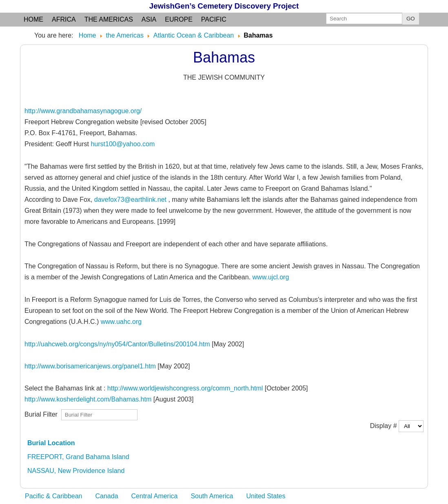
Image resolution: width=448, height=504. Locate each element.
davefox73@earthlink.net (130, 200)
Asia (149, 19)
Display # (384, 425)
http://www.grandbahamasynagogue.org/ (83, 111)
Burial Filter (43, 414)
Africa (64, 19)
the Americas (109, 19)
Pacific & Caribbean (54, 496)
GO (411, 19)
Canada (107, 496)
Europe (179, 19)
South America (212, 496)
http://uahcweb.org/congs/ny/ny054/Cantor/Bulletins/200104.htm (117, 344)
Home (33, 19)
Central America (155, 496)
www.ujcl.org (271, 277)
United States (266, 496)
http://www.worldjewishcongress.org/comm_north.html (185, 388)
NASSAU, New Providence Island (76, 471)
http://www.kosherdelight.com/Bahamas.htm (88, 399)
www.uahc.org (121, 322)
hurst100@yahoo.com (123, 144)
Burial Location (51, 443)
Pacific (214, 19)
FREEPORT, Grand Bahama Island (78, 457)
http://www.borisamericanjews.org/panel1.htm (90, 366)
